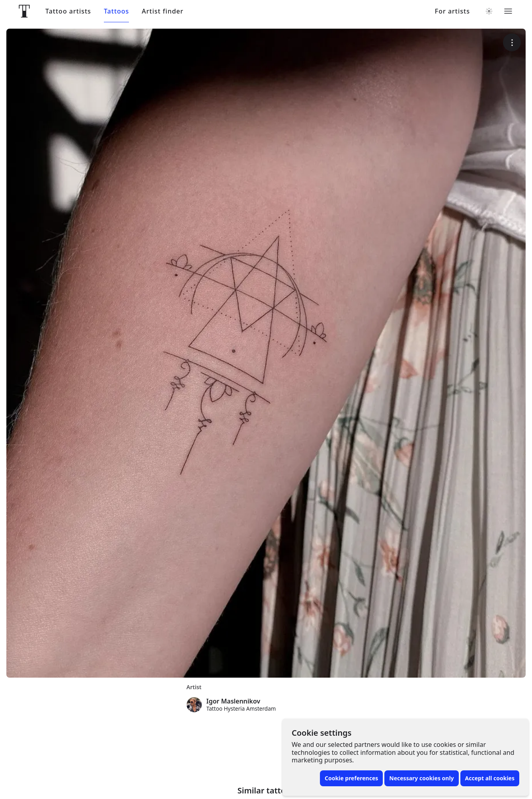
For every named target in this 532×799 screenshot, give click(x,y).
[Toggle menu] (508, 11)
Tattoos (116, 11)
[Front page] (24, 11)
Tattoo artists (68, 11)
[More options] (512, 42)
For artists (452, 11)
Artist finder (163, 11)
